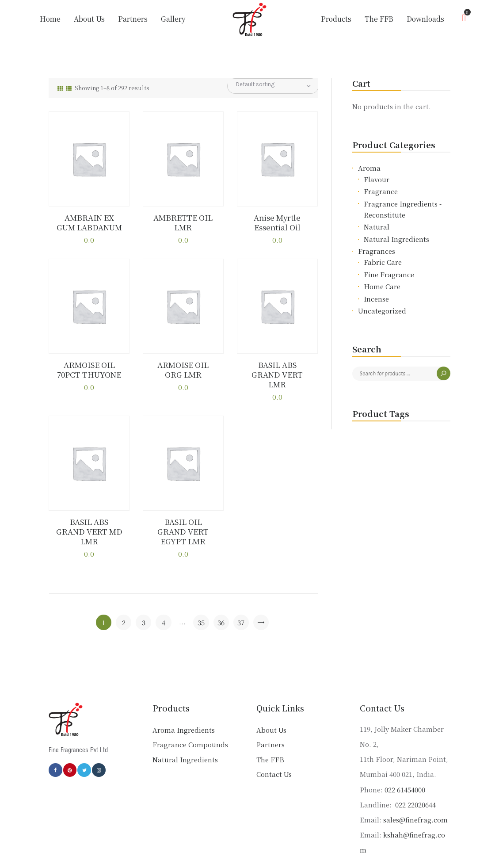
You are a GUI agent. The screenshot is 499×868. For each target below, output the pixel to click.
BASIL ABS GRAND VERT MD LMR (89, 515)
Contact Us (274, 753)
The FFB (270, 738)
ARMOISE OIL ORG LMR (183, 369)
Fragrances (377, 251)
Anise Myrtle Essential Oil (277, 222)
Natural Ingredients (396, 239)
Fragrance (381, 191)
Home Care (382, 286)
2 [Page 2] (124, 601)
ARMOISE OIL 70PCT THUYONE (89, 369)
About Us (271, 709)
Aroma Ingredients (184, 709)
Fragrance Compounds (190, 724)
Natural (377, 227)
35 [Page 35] (201, 601)
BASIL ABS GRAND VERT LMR (277, 369)
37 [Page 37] (241, 601)
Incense (376, 299)
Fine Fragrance (389, 274)
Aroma (369, 168)
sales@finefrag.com (415, 798)
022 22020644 (415, 783)
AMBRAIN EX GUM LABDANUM (89, 222)
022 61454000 (405, 768)
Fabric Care (383, 262)
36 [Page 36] (221, 601)
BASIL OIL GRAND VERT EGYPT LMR (183, 515)
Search (444, 373)
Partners (270, 724)
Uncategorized (382, 311)
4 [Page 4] (164, 601)
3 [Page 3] (144, 601)
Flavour (377, 179)
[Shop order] (273, 84)
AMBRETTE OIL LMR (183, 222)
